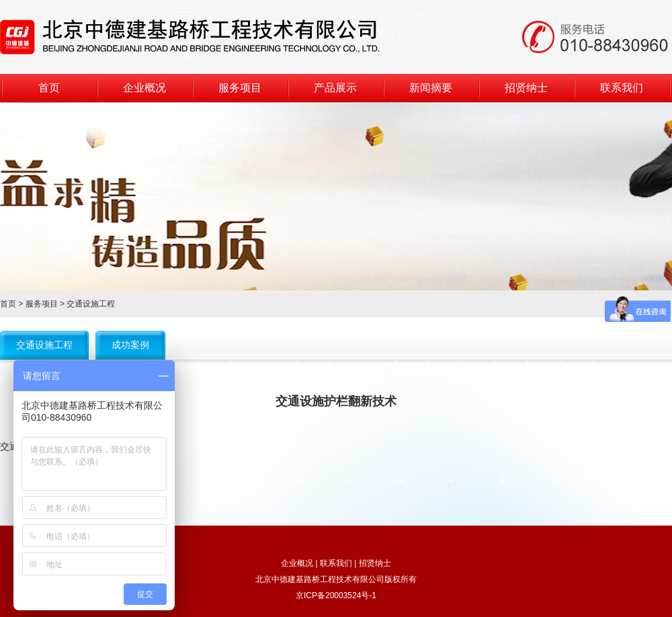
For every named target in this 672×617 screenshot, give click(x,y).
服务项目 (240, 88)
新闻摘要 (431, 88)
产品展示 (335, 88)
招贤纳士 (526, 88)
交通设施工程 (44, 345)
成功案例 (130, 345)
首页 (49, 88)
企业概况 (144, 88)
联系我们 (622, 88)
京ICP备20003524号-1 (336, 595)
